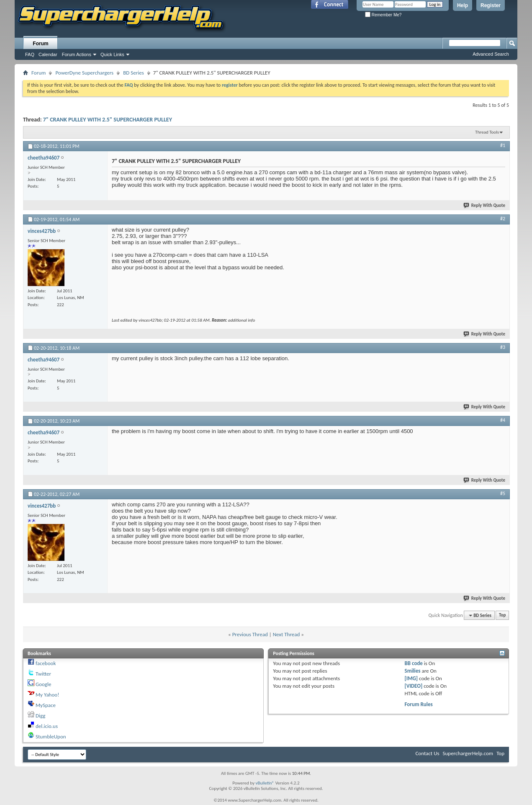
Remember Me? (383, 15)
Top (502, 615)
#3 (503, 347)
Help (463, 5)
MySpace (46, 705)
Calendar (48, 54)
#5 (503, 493)
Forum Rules (419, 704)
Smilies (413, 671)
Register (491, 5)
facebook (46, 663)
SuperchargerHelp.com (468, 753)
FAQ (30, 54)
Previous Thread (250, 634)
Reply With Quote (485, 205)
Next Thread (287, 634)
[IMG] (411, 678)
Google (43, 684)
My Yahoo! (47, 695)
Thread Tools (487, 132)
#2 (503, 219)
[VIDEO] (414, 686)
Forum (40, 44)
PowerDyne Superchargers (84, 73)
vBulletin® (265, 783)
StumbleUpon (51, 737)
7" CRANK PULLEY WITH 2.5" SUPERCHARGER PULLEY (108, 120)
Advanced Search (491, 54)
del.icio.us (47, 726)
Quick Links (112, 54)
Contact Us (427, 753)
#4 (503, 420)
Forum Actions (77, 54)
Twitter (43, 674)
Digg (40, 716)
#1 (503, 145)
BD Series (134, 73)
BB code (414, 663)
